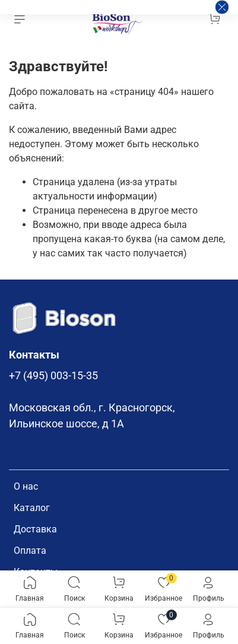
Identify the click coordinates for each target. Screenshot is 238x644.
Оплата (30, 551)
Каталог (32, 508)
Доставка (35, 529)
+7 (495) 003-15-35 (53, 376)
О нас (26, 486)
